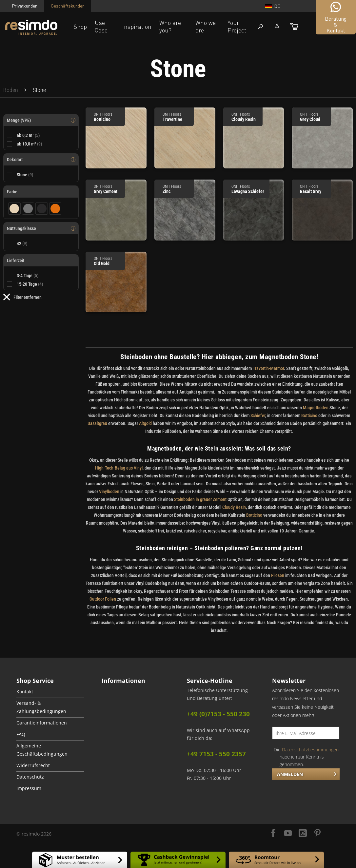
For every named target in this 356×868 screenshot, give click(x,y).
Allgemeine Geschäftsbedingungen (42, 750)
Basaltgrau (97, 423)
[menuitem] (11, 90)
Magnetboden (316, 408)
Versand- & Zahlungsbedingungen (41, 707)
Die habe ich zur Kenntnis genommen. (306, 757)
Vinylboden (109, 492)
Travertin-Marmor (268, 368)
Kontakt (25, 692)
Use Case (101, 26)
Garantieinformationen (42, 723)
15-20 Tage (30, 284)
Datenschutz (30, 777)
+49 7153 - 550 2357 (216, 754)
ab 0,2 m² (28, 135)
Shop (80, 27)
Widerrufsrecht (33, 765)
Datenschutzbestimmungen (310, 750)
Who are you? (170, 26)
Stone (25, 175)
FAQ (21, 734)
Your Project (237, 26)
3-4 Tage (28, 276)
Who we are (206, 26)
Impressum (29, 788)
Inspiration (137, 27)
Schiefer (258, 415)
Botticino (309, 415)
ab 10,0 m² (30, 144)
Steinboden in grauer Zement (200, 499)
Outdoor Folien (103, 599)
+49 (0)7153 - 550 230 (218, 714)
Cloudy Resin (234, 507)
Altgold (145, 423)
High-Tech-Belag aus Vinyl (119, 468)
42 (22, 243)
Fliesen (278, 575)
